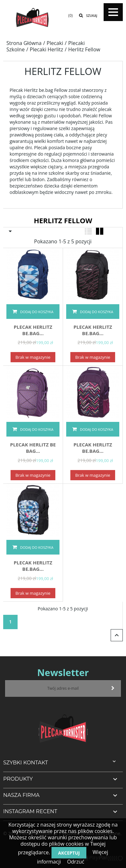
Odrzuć (76, 862)
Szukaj (92, 16)
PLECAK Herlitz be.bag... (33, 330)
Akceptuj (69, 853)
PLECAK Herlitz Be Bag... (33, 448)
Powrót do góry (117, 635)
